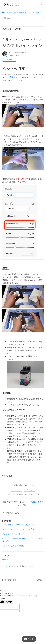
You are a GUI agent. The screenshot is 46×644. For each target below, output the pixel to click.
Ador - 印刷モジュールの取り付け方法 (18, 525)
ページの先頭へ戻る (12, 513)
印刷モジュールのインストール (23, 77)
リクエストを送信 (36, 502)
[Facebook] (3, 476)
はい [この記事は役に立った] (17, 490)
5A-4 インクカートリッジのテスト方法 (18, 529)
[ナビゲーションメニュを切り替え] (42, 4)
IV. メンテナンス (36, 13)
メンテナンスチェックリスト (14, 534)
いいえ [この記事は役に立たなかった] (29, 490)
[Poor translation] (9, 602)
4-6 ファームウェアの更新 (13, 546)
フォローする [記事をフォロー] (9, 60)
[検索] (23, 18)
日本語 (40, 580)
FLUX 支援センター (9, 13)
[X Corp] (7, 476)
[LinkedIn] (11, 476)
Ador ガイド (23, 13)
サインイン (6, 566)
